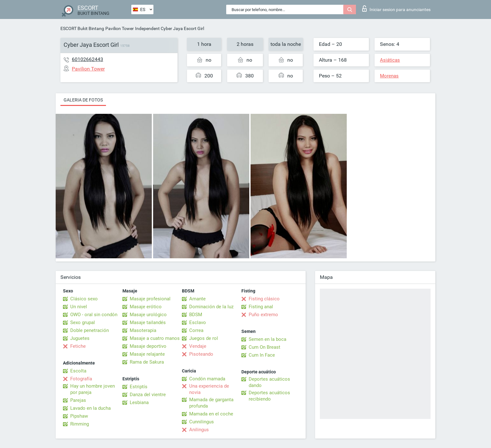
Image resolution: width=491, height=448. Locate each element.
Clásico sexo (84, 299)
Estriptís (139, 387)
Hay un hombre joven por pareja (93, 389)
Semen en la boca (267, 339)
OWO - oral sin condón (94, 315)
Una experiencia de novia (209, 389)
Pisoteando (201, 354)
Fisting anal (261, 307)
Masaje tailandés (148, 322)
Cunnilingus (202, 422)
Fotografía (81, 379)
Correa (196, 330)
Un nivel (79, 307)
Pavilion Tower (120, 28)
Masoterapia (143, 330)
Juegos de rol (204, 338)
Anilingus (199, 430)
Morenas (389, 76)
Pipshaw (79, 416)
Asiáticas (390, 60)
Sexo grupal (83, 322)
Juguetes (80, 338)
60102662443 (87, 59)
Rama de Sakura (147, 362)
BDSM (196, 315)
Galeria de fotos (83, 100)
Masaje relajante (147, 354)
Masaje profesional (150, 299)
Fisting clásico (264, 299)
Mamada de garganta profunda (211, 403)
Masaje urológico (148, 315)
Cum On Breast (264, 347)
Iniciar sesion (396, 9)
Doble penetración (90, 330)
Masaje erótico (146, 307)
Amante (197, 299)
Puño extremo (263, 315)
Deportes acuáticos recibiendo (269, 396)
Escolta (78, 371)
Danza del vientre (148, 395)
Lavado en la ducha (90, 408)
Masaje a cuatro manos (155, 338)
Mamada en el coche (211, 414)
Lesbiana (139, 402)
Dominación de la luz (211, 307)
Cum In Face (262, 355)
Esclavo (198, 322)
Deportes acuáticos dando (269, 382)
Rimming (80, 424)
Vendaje (198, 346)
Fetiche (78, 346)
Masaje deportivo (148, 346)
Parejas (78, 400)
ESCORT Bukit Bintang (82, 28)
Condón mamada (207, 379)
